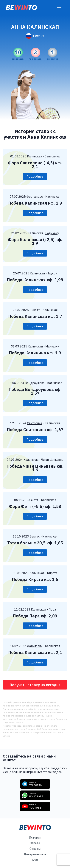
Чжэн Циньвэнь (52, 460)
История (35, 837)
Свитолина (52, 156)
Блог (35, 860)
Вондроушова (35, 383)
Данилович (35, 646)
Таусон (52, 273)
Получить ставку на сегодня (35, 685)
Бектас (35, 536)
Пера (52, 609)
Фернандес (35, 197)
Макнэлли (52, 346)
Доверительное (35, 854)
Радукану (52, 233)
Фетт (35, 500)
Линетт (35, 310)
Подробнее (35, 176)
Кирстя (52, 573)
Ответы (35, 849)
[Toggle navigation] (59, 8)
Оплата (35, 843)
